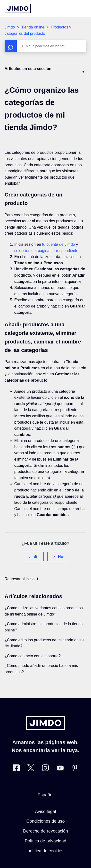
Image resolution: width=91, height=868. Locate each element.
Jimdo (10, 27)
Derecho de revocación (45, 831)
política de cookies (45, 851)
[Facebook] (16, 769)
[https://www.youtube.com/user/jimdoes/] (60, 769)
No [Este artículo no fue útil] (61, 556)
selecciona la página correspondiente (46, 251)
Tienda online (33, 27)
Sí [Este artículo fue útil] (35, 556)
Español (45, 795)
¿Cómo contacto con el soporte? (33, 656)
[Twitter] (31, 769)
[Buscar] (46, 46)
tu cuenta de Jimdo (58, 244)
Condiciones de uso (45, 821)
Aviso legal (45, 812)
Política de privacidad (45, 841)
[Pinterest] (75, 769)
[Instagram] (45, 769)
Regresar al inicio (22, 579)
